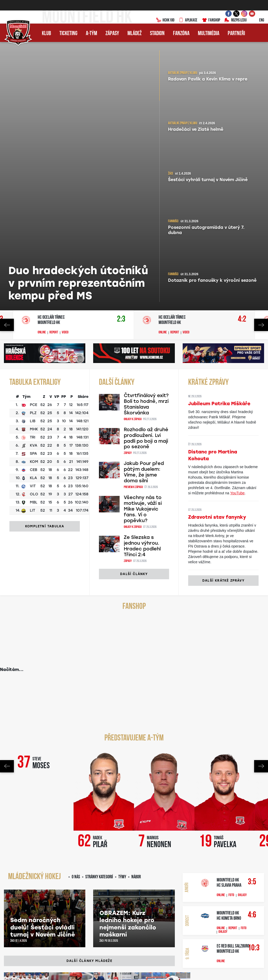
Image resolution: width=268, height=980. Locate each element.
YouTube (238, 226)
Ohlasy (242, 628)
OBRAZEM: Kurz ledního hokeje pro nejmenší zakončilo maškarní (128, 657)
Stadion (157, 34)
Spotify (136, 844)
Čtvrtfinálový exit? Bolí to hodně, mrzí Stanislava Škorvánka (146, 137)
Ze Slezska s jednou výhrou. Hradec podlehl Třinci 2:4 (142, 279)
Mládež (135, 34)
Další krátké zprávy (223, 313)
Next (261, 58)
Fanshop (211, 20)
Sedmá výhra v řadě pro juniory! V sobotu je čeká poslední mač (67, 757)
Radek (100, 575)
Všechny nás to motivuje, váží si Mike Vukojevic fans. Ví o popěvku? (143, 242)
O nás (76, 610)
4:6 (252, 648)
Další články (134, 307)
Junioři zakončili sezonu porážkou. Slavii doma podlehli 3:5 (21, 757)
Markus (159, 575)
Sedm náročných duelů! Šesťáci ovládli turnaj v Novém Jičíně (43, 660)
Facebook (61, 844)
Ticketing (68, 34)
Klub (46, 34)
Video (65, 66)
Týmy (122, 610)
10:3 (252, 681)
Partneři (236, 34)
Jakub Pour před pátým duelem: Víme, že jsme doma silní (144, 205)
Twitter (119, 844)
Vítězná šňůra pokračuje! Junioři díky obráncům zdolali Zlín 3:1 (108, 757)
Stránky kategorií (99, 610)
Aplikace (188, 20)
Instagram (100, 844)
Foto (231, 628)
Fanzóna (181, 34)
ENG (257, 20)
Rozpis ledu (235, 20)
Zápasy (112, 34)
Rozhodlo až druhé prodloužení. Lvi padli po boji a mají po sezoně (146, 171)
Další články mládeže (89, 694)
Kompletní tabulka (45, 259)
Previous (7, 58)
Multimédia (209, 34)
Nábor (136, 610)
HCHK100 (165, 20)
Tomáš (225, 575)
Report (54, 66)
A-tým (91, 34)
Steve (41, 496)
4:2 (242, 52)
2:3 (121, 52)
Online (42, 66)
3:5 (252, 615)
